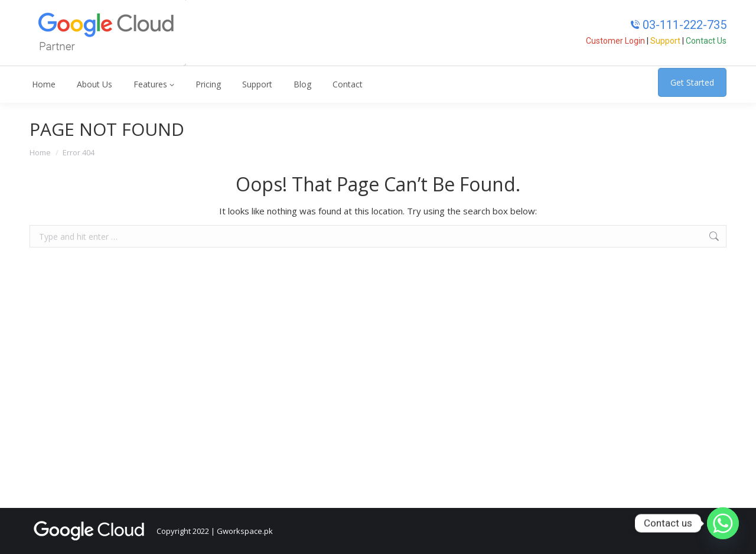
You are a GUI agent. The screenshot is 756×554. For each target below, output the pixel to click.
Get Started (692, 82)
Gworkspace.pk (245, 531)
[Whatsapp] (723, 523)
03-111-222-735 (678, 25)
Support (665, 41)
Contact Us (706, 41)
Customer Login (615, 41)
